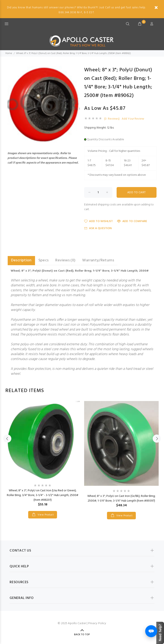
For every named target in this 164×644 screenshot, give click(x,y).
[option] (43, 455)
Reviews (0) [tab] (65, 260)
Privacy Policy (97, 623)
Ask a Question (98, 228)
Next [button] (157, 439)
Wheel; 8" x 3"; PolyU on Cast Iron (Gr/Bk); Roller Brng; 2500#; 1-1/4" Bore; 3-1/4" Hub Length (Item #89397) (121, 498)
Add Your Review (133, 119)
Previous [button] (7, 439)
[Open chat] (151, 631)
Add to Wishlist (98, 221)
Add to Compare (132, 221)
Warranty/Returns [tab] (98, 260)
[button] (76, 70)
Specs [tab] (44, 260)
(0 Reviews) (112, 119)
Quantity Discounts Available (105, 140)
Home (9, 53)
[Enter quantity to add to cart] (98, 192)
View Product (45, 515)
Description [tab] (21, 260)
